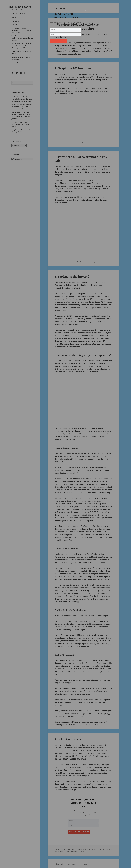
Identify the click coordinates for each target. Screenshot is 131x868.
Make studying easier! (59, 40)
